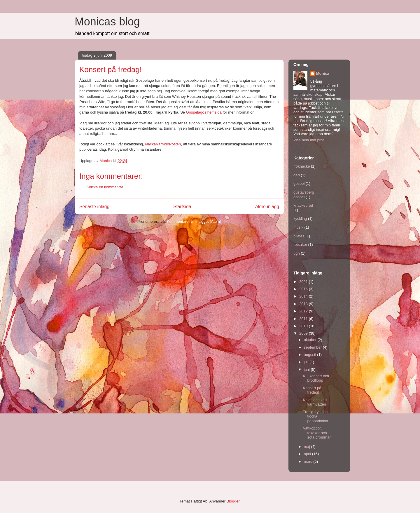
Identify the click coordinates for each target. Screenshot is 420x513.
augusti (311, 355)
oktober (311, 340)
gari (297, 175)
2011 (304, 319)
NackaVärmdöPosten (163, 144)
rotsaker (300, 245)
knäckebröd (303, 205)
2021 (304, 282)
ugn (297, 253)
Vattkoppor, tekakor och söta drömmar (317, 433)
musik (298, 227)
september (313, 347)
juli (307, 362)
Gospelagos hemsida (204, 112)
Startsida (182, 207)
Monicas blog (107, 22)
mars (309, 461)
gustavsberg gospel (304, 195)
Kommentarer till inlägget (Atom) (194, 221)
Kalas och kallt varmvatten (315, 402)
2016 (304, 289)
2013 (304, 304)
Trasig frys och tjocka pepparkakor (315, 416)
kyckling (300, 219)
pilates (299, 236)
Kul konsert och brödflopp (316, 378)
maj (308, 447)
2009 (304, 333)
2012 (304, 311)
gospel (299, 184)
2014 (304, 296)
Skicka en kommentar (105, 187)
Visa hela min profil (309, 140)
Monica (323, 73)
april (308, 454)
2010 (304, 326)
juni (307, 369)
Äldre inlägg (267, 207)
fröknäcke (302, 166)
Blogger (233, 501)
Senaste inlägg (94, 207)
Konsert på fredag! (312, 390)
